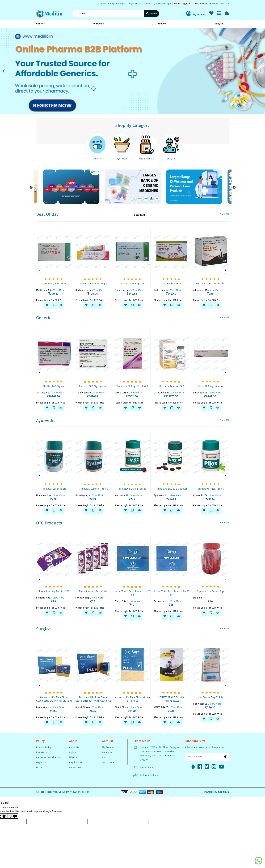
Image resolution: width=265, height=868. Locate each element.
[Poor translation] (13, 816)
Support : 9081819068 (140, 4)
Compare (107, 752)
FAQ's (39, 767)
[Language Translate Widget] (185, 4)
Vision (73, 752)
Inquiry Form (76, 762)
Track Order (109, 762)
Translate (221, 4)
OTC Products (160, 24)
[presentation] (40, 270)
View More (59, 290)
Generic (41, 24)
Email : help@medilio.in (113, 4)
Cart (104, 757)
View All (225, 214)
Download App (162, 4)
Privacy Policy (44, 747)
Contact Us (75, 767)
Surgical (220, 24)
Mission (73, 757)
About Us (74, 747)
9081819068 (147, 767)
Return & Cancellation (48, 757)
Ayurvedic (99, 24)
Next (234, 187)
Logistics (41, 762)
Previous (31, 187)
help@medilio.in (150, 775)
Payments (42, 752)
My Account (108, 747)
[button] (4, 71)
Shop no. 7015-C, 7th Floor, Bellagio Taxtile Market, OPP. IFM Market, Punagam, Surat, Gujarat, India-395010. (160, 754)
